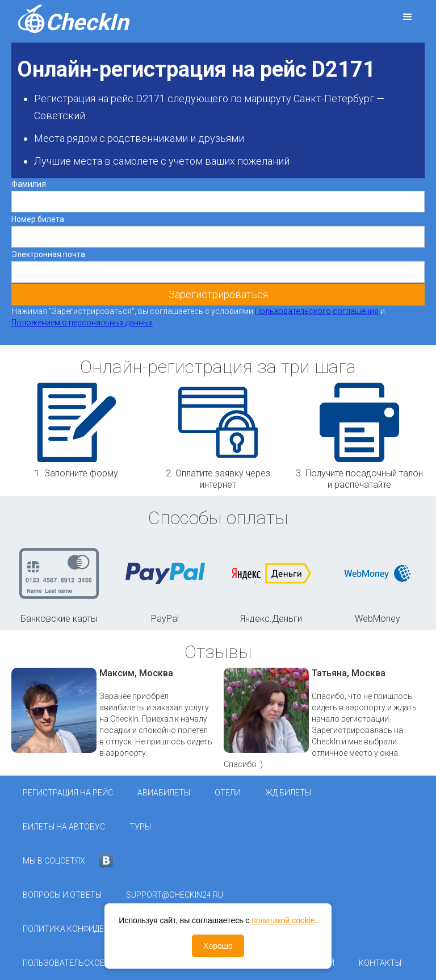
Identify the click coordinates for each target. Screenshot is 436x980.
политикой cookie (283, 920)
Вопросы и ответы (62, 895)
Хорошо (218, 946)
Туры (140, 827)
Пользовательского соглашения (317, 311)
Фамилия (29, 184)
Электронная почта (48, 254)
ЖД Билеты (288, 793)
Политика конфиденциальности (93, 929)
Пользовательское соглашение (91, 963)
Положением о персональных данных (82, 323)
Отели (228, 793)
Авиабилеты (164, 793)
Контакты (380, 963)
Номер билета (38, 219)
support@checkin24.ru (175, 895)
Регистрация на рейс (68, 793)
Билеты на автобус (64, 827)
